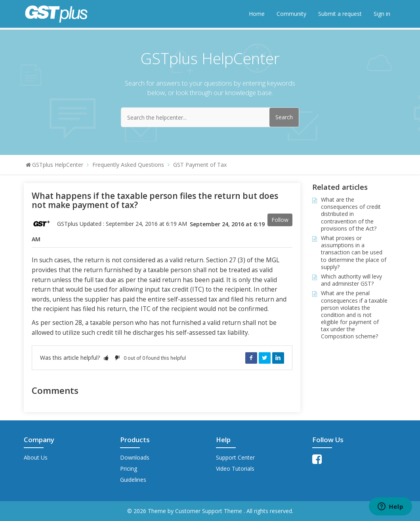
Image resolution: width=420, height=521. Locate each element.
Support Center (235, 457)
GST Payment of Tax (200, 165)
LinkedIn (278, 358)
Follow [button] (280, 220)
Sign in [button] (382, 14)
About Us (36, 457)
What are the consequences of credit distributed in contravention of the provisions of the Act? (351, 214)
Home (257, 14)
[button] (106, 358)
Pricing (129, 469)
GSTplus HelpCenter (58, 165)
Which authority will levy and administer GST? (351, 280)
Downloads (135, 457)
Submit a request (340, 14)
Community (291, 14)
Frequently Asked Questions (128, 165)
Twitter (265, 358)
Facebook (251, 358)
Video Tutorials (235, 469)
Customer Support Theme (209, 511)
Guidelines (133, 480)
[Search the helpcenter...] (210, 117)
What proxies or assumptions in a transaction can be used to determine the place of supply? (354, 252)
